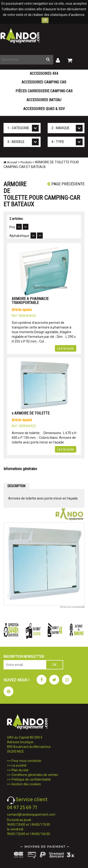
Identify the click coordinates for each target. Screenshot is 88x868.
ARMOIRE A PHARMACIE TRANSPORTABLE (30, 301)
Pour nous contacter (27, 761)
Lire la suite (66, 348)
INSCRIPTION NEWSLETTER (24, 657)
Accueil (10, 162)
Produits (26, 162)
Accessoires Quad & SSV (44, 109)
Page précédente (66, 184)
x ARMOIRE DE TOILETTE (31, 413)
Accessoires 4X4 (44, 73)
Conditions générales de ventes (35, 775)
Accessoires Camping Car (44, 82)
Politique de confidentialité (31, 779)
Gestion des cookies (26, 784)
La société (19, 765)
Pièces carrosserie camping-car (44, 91)
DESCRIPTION (16, 486)
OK (45, 20)
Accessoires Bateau (44, 100)
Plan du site (20, 770)
